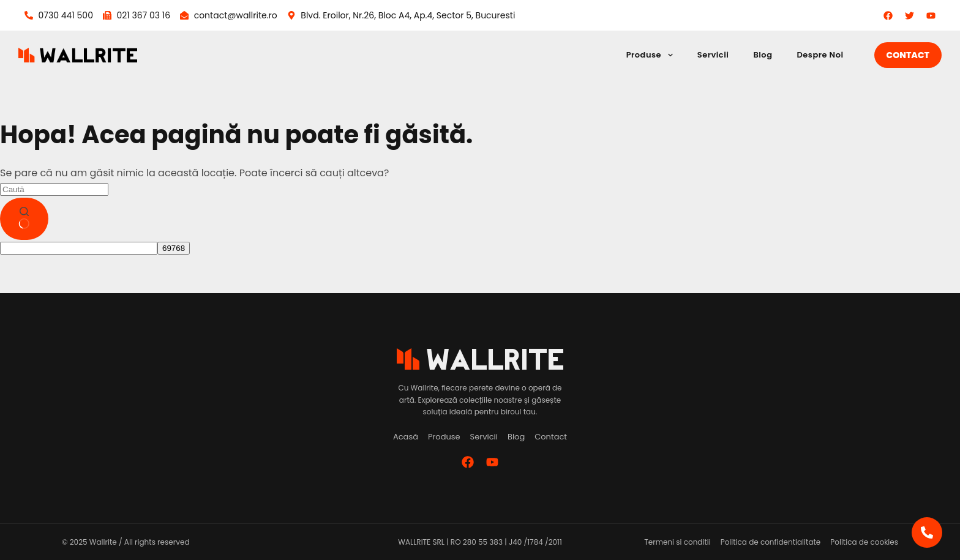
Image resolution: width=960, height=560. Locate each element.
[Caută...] (54, 189)
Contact (908, 55)
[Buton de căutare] (24, 219)
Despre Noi (820, 55)
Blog (763, 55)
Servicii (713, 55)
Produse (652, 55)
